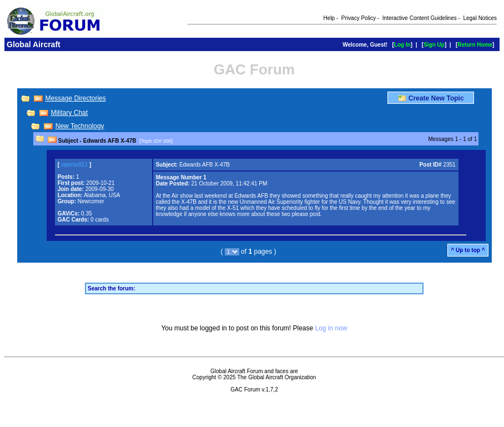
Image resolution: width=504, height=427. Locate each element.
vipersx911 (74, 165)
